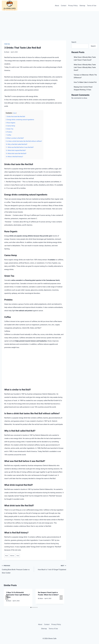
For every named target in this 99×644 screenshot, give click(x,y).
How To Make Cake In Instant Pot (85, 82)
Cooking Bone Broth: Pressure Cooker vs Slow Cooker (17, 569)
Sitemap (82, 6)
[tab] (31, 607)
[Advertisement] (49, 23)
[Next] (61, 597)
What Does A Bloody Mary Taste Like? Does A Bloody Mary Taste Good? (85, 67)
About (57, 6)
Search (74, 42)
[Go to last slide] (7, 597)
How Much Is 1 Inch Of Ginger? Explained (51, 567)
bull (7, 556)
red (18, 556)
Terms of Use (92, 6)
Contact (64, 6)
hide (15, 113)
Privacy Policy (73, 6)
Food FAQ (7, 44)
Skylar (9, 601)
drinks (12, 556)
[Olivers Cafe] (10, 6)
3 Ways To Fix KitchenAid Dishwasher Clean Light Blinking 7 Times (18, 595)
